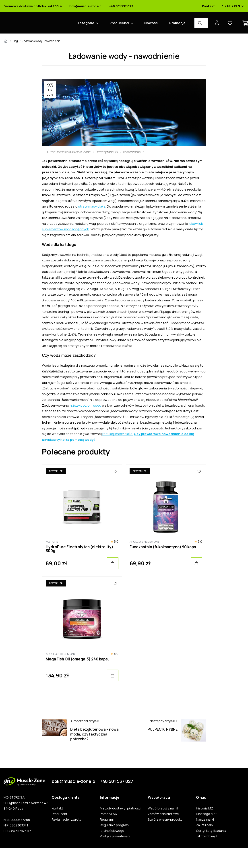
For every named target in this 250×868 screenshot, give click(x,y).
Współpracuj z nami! (163, 808)
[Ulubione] (116, 471)
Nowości (151, 23)
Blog (15, 41)
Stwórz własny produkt (165, 820)
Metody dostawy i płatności (121, 808)
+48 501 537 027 (121, 6)
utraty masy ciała (92, 206)
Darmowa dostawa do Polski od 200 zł (33, 6)
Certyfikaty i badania (211, 831)
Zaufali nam (204, 825)
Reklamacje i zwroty (66, 820)
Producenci (119, 23)
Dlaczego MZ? (207, 814)
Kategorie (86, 23)
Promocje (177, 23)
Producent (60, 814)
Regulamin (108, 820)
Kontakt (208, 6)
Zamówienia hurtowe (163, 814)
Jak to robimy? (207, 836)
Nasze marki (205, 820)
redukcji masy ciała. (118, 434)
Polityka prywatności (115, 836)
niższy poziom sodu (86, 405)
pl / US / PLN (233, 6)
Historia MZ (205, 808)
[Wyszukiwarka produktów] (201, 23)
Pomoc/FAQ (108, 814)
